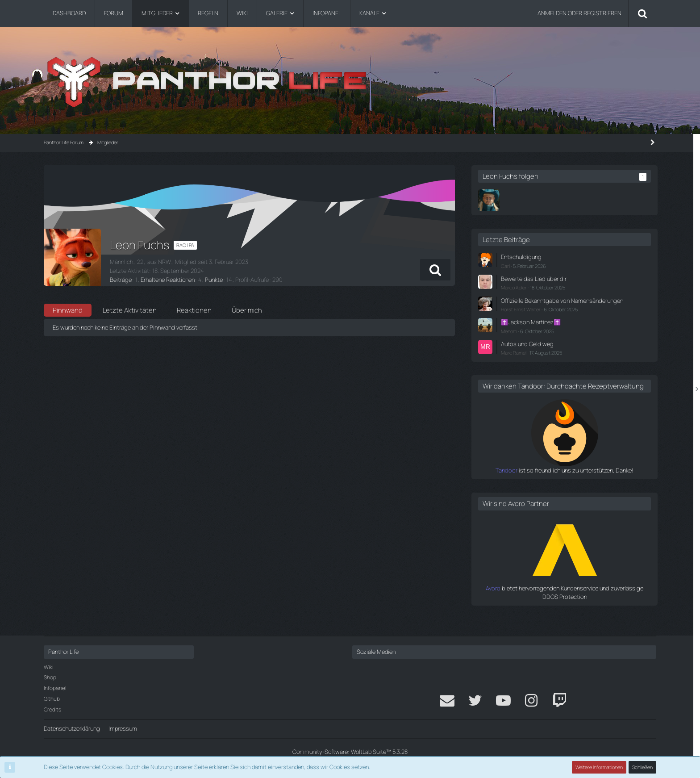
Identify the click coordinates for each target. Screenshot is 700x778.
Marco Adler (547, 287)
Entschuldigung (554, 257)
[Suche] (642, 13)
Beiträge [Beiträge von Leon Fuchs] (121, 280)
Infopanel (55, 688)
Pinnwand (68, 310)
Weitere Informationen (599, 767)
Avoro (527, 605)
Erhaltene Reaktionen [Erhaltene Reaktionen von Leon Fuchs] (167, 280)
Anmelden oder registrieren (579, 13)
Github (52, 699)
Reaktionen (194, 310)
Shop (50, 677)
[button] (467, 270)
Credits (52, 709)
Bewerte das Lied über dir (566, 279)
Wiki (48, 667)
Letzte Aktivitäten (130, 310)
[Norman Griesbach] (522, 200)
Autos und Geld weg (559, 352)
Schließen (642, 767)
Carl (538, 266)
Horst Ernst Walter (554, 318)
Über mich (247, 310)
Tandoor (523, 487)
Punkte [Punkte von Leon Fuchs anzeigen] (213, 280)
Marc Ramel (547, 361)
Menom (542, 339)
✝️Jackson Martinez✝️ (564, 330)
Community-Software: (350, 752)
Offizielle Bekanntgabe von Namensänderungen (568, 304)
